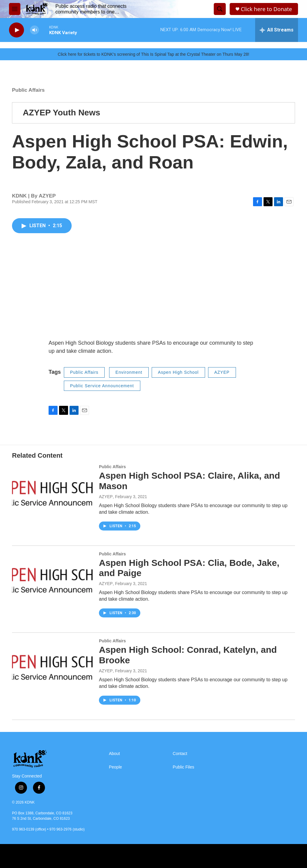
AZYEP (222, 372)
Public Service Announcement (102, 386)
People (115, 767)
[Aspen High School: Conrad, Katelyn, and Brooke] (52, 661)
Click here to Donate (266, 9)
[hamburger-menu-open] (15, 9)
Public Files (183, 767)
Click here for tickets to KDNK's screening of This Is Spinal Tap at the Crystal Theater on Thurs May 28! (154, 54)
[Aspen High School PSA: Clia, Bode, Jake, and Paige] (52, 574)
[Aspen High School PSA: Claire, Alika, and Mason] (52, 487)
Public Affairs (28, 90)
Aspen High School (178, 372)
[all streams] (277, 30)
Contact (180, 754)
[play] (16, 30)
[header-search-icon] (220, 9)
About (114, 754)
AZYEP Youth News (61, 113)
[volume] (34, 30)
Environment (129, 372)
